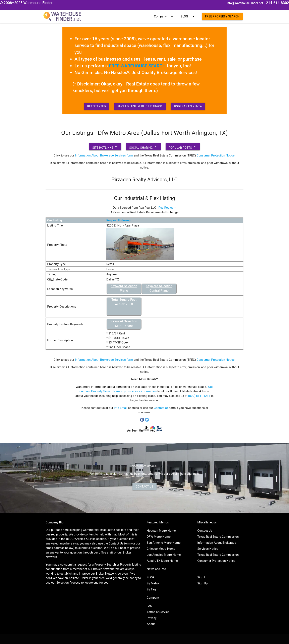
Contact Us (161, 408)
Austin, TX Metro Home (162, 561)
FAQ (149, 606)
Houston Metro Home (161, 531)
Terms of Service (158, 612)
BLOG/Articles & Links (81, 539)
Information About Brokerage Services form (104, 155)
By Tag (151, 589)
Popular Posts (183, 147)
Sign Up (202, 583)
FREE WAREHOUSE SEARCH (137, 66)
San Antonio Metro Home (164, 543)
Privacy (152, 618)
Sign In (202, 577)
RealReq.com (167, 208)
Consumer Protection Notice (216, 155)
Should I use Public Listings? (140, 106)
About (151, 624)
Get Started (97, 106)
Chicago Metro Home (161, 549)
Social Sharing (143, 147)
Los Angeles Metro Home (164, 555)
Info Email (121, 408)
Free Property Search (222, 16)
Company (164, 16)
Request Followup (118, 220)
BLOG (188, 16)
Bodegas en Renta (188, 106)
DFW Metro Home (159, 537)
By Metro (153, 583)
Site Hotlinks (105, 147)
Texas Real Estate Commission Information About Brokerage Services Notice (218, 543)
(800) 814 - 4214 (199, 396)
